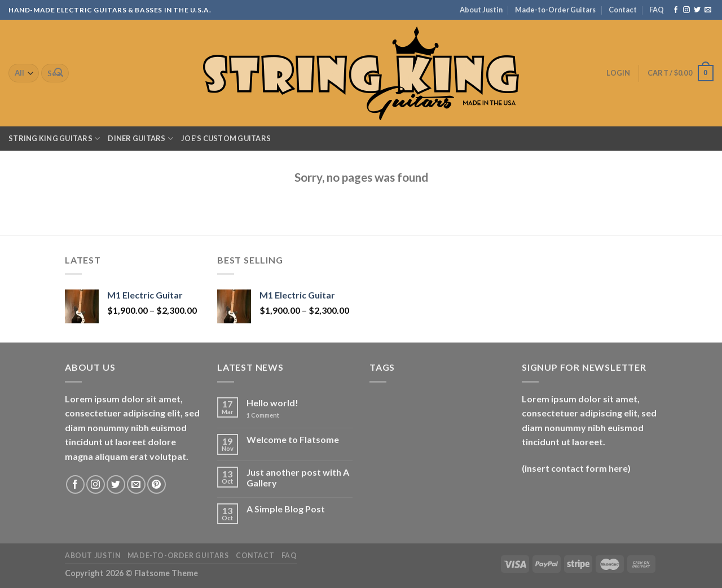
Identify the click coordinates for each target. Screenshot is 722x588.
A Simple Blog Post (286, 509)
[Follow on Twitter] (697, 10)
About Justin (481, 10)
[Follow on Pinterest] (157, 484)
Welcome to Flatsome (293, 439)
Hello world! (272, 403)
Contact (623, 10)
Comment (263, 415)
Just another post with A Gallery (298, 477)
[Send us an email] (708, 10)
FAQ (657, 10)
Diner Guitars (140, 139)
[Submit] (59, 73)
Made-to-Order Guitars (555, 10)
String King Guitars (54, 139)
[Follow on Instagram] (686, 10)
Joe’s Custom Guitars (226, 138)
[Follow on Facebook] (676, 10)
